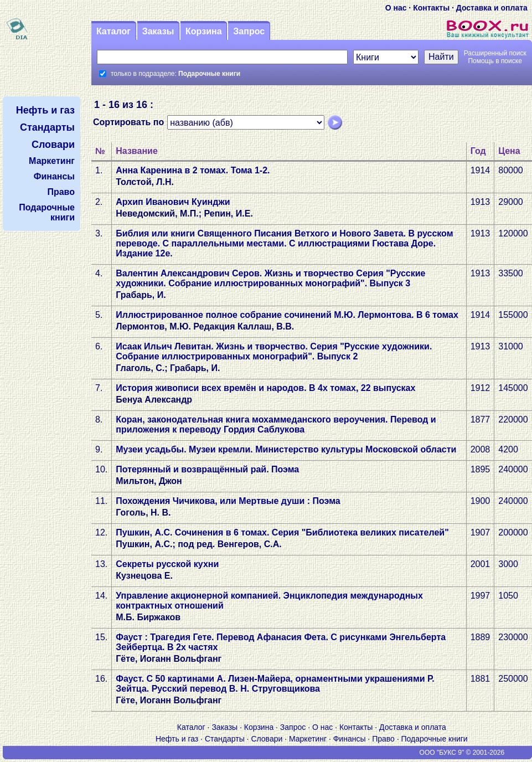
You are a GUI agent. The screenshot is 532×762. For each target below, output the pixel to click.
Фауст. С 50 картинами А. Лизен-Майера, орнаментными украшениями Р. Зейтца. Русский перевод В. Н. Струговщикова (275, 684)
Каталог (113, 31)
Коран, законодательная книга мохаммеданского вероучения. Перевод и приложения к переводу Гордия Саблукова (276, 424)
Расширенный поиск (495, 53)
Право (383, 739)
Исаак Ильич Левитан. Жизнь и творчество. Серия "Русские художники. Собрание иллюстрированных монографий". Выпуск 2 (274, 351)
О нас (396, 8)
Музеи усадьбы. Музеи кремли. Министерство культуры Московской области (286, 449)
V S (36, 753)
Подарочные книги (435, 739)
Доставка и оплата (492, 8)
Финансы (350, 739)
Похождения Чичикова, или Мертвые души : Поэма (228, 501)
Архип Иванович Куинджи (173, 202)
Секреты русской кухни (167, 564)
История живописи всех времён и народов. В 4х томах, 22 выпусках (265, 388)
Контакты (431, 8)
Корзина (203, 31)
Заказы (158, 31)
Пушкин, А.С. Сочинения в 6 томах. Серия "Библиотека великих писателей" (282, 532)
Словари (267, 739)
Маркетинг (308, 739)
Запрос (249, 31)
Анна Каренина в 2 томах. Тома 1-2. (193, 170)
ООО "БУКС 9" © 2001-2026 (462, 753)
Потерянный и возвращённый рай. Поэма (207, 469)
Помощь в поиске (495, 61)
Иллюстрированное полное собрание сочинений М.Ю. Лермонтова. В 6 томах (287, 315)
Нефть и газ (177, 739)
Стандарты (225, 739)
